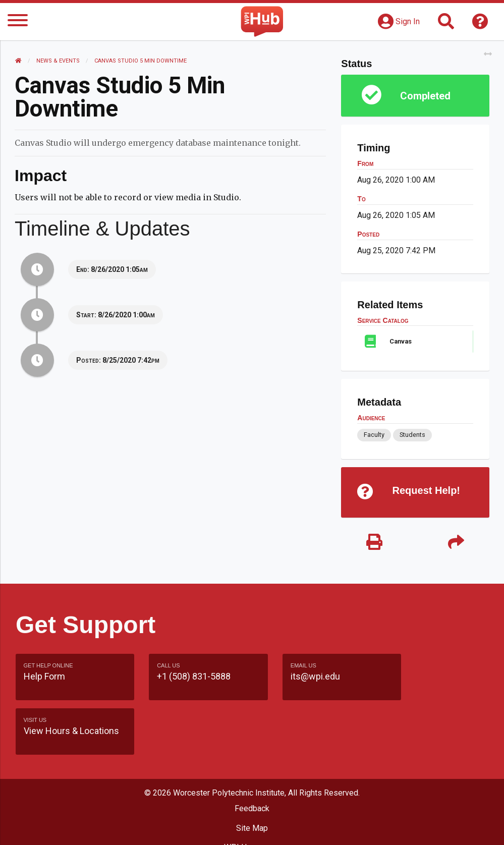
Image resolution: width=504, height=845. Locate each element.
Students (412, 435)
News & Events (59, 61)
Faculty (374, 435)
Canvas (401, 341)
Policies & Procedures (252, 827)
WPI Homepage (252, 807)
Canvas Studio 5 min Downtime (141, 61)
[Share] (456, 543)
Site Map (252, 788)
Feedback (252, 769)
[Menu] (18, 22)
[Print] (374, 543)
